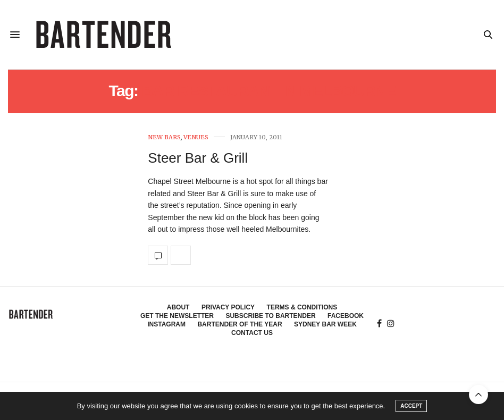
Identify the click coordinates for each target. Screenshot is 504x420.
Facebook (346, 316)
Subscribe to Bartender (270, 316)
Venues (196, 137)
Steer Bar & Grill (198, 158)
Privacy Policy (228, 307)
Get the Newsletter (177, 316)
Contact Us (252, 333)
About (178, 307)
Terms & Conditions (302, 307)
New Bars (164, 137)
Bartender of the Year (240, 324)
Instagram (166, 324)
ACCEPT (411, 406)
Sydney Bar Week (325, 324)
